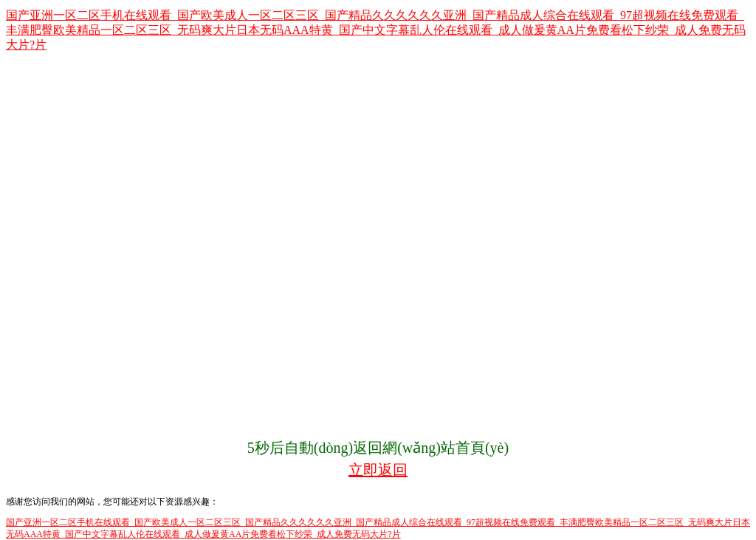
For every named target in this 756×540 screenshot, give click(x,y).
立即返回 (378, 470)
